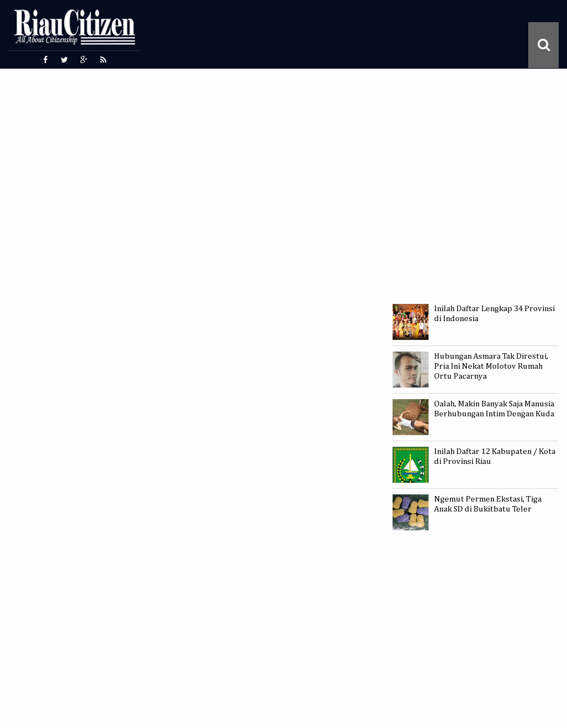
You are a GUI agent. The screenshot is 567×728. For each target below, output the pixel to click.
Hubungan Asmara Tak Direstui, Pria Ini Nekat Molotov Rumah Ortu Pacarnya (491, 366)
